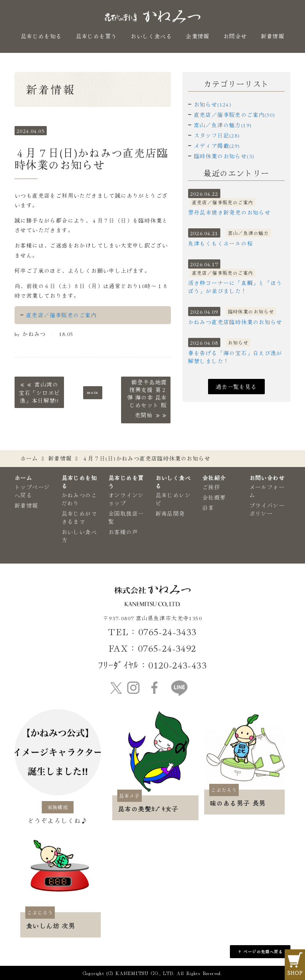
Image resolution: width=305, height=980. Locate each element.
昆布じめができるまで (79, 517)
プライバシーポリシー (267, 509)
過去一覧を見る (236, 387)
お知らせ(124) (213, 104)
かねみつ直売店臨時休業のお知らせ (235, 322)
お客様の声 (123, 532)
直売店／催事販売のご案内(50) (235, 115)
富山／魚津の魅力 (248, 233)
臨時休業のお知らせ (251, 311)
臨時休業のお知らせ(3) (224, 156)
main (93, 392)
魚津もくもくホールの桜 (221, 243)
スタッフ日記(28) (217, 135)
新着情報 (273, 36)
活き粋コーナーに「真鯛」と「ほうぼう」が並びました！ (235, 287)
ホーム (29, 458)
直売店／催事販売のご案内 (61, 315)
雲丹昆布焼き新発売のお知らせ (230, 212)
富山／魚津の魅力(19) (223, 125)
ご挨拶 (211, 487)
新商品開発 (170, 513)
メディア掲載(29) (217, 146)
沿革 (208, 508)
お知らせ (238, 342)
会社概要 (214, 497)
